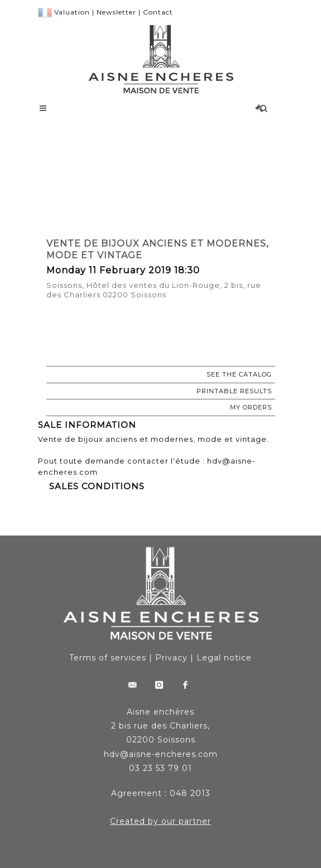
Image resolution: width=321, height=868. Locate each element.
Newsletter (116, 12)
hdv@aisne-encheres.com (161, 754)
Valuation (72, 12)
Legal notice (224, 658)
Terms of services (108, 658)
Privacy (171, 658)
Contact (158, 12)
